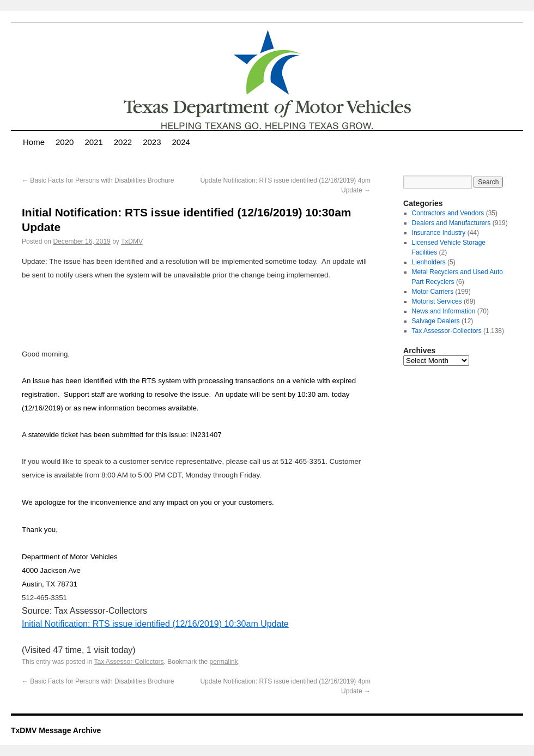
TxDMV (132, 241)
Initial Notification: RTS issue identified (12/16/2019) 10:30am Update (155, 624)
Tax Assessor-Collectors (129, 662)
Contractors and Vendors (448, 213)
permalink (224, 662)
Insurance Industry (439, 233)
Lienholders (429, 262)
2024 (181, 142)
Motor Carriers (433, 292)
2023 (152, 142)
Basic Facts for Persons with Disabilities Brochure (98, 180)
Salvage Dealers (436, 321)
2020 (65, 142)
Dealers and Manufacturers (451, 223)
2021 (93, 142)
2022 (123, 142)
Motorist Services (437, 301)
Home (34, 142)
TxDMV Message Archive (56, 730)
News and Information (444, 311)
